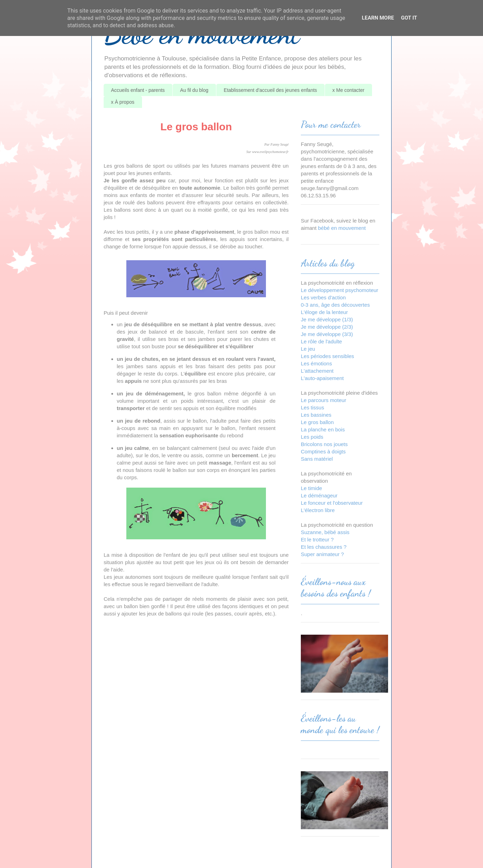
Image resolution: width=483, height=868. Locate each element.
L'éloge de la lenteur (324, 312)
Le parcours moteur (324, 400)
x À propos (123, 102)
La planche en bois (323, 429)
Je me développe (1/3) (327, 319)
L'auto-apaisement (322, 378)
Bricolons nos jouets (324, 444)
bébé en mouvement (342, 228)
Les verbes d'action (323, 297)
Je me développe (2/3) (327, 327)
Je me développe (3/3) (327, 334)
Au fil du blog (194, 90)
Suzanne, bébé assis (325, 532)
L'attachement (317, 371)
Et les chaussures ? (324, 547)
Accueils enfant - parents (138, 90)
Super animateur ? (322, 554)
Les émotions (316, 363)
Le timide (311, 488)
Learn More (378, 18)
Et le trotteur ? (317, 539)
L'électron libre (318, 510)
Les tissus (313, 407)
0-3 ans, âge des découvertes (335, 305)
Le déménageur (319, 495)
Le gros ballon (317, 422)
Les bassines (316, 415)
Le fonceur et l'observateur (332, 503)
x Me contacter (348, 90)
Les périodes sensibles (328, 356)
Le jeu (308, 349)
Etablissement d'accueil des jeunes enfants (270, 90)
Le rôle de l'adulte (321, 341)
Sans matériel (317, 459)
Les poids (312, 437)
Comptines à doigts (323, 451)
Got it (409, 18)
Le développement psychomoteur (340, 290)
